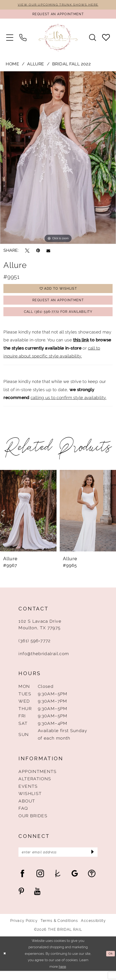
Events (28, 794)
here (62, 975)
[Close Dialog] (5, 963)
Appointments (37, 779)
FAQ (23, 816)
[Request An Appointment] (58, 16)
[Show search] (92, 40)
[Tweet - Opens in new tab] (27, 253)
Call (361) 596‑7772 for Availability (58, 319)
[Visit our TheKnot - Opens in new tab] (58, 883)
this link (81, 348)
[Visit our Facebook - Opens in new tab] (22, 883)
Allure (36, 66)
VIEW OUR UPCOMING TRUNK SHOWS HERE (58, 5)
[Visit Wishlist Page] (106, 40)
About (27, 809)
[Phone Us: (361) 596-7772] (23, 40)
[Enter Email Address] (58, 861)
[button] (10, 40)
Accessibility (93, 930)
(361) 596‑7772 (35, 648)
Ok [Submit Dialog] (110, 963)
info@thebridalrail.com (44, 661)
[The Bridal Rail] (58, 40)
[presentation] (28, 518)
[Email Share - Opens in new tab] (48, 253)
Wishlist (30, 801)
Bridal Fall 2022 (71, 66)
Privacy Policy (24, 930)
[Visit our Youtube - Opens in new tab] (37, 901)
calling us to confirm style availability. (68, 405)
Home (12, 66)
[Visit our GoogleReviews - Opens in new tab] (75, 883)
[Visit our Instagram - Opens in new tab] (40, 883)
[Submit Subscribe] (92, 861)
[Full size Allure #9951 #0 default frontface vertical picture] (58, 160)
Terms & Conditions (59, 930)
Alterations (35, 786)
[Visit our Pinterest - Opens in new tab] (21, 901)
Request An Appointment (58, 305)
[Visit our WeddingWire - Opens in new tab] (92, 883)
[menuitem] (10, 40)
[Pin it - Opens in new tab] (38, 253)
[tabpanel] (58, 160)
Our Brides (33, 823)
